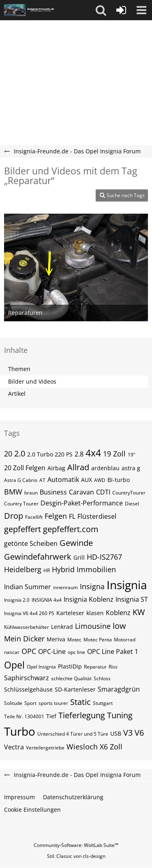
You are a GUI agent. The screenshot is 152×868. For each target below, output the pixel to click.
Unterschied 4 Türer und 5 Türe (73, 734)
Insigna (92, 586)
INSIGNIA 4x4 (47, 600)
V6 (139, 733)
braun (31, 493)
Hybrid (63, 569)
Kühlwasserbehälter (27, 627)
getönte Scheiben (31, 543)
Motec (74, 640)
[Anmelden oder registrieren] (121, 10)
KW (139, 612)
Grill (79, 557)
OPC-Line (52, 652)
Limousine (93, 626)
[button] (101, 10)
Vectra (14, 747)
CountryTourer (129, 493)
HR (47, 570)
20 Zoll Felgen (25, 468)
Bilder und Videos (32, 381)
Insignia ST (132, 599)
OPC (29, 651)
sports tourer (53, 703)
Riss (113, 667)
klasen (95, 613)
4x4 (93, 453)
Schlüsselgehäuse (28, 689)
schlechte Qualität (71, 678)
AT (42, 480)
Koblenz (118, 613)
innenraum (65, 587)
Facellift (34, 517)
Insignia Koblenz (89, 599)
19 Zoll (114, 454)
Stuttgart (103, 703)
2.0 (20, 453)
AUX (87, 480)
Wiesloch (82, 747)
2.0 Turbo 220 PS (50, 454)
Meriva (56, 639)
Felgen (56, 516)
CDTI (103, 492)
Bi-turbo (119, 480)
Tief (51, 716)
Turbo (20, 731)
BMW (13, 492)
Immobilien (96, 569)
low (119, 626)
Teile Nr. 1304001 (24, 716)
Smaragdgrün (119, 689)
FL (72, 516)
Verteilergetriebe (45, 748)
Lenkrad (62, 627)
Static (80, 702)
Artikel (17, 394)
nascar (12, 652)
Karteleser (70, 613)
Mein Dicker (24, 639)
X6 (104, 747)
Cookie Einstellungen (32, 810)
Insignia (127, 585)
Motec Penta (98, 640)
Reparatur (95, 667)
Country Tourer (21, 504)
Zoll (116, 747)
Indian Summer (28, 587)
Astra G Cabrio (21, 480)
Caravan (81, 492)
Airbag (56, 468)
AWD (100, 480)
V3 (128, 733)
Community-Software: (76, 845)
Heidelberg (23, 569)
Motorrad (125, 640)
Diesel (132, 504)
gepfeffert (22, 529)
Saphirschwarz (27, 678)
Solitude (13, 703)
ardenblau (105, 468)
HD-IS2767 (104, 557)
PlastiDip (70, 666)
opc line (76, 652)
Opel (14, 665)
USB (116, 733)
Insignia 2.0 (17, 600)
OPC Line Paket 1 (113, 652)
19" (132, 455)
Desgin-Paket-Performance (82, 503)
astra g (131, 468)
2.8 (79, 454)
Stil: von (76, 856)
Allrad (78, 467)
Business (53, 492)
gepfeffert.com (71, 529)
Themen (19, 369)
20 (8, 454)
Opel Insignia (41, 667)
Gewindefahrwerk (38, 557)
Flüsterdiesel (97, 516)
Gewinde (76, 543)
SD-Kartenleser (75, 689)
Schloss (102, 678)
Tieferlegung (82, 715)
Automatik (63, 480)
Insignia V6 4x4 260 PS (29, 613)
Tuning (120, 715)
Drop (14, 516)
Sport (30, 703)
